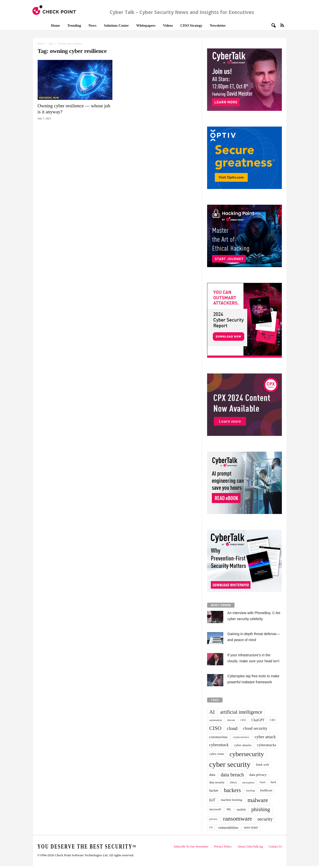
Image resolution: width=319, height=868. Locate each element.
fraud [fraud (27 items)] (262, 782)
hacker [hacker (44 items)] (214, 790)
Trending (74, 26)
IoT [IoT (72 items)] (212, 800)
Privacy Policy (223, 847)
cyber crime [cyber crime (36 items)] (217, 754)
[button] (272, 25)
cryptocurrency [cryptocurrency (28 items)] (241, 737)
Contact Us (275, 847)
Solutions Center (116, 26)
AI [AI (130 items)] (212, 712)
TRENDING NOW (49, 98)
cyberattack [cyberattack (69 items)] (219, 745)
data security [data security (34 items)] (217, 782)
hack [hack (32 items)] (273, 782)
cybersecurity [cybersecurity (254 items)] (247, 754)
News (92, 26)
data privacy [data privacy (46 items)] (258, 775)
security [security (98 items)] (265, 819)
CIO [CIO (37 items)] (272, 720)
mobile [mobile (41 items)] (241, 809)
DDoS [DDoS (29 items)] (233, 782)
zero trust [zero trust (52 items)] (251, 827)
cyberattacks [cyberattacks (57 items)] (267, 745)
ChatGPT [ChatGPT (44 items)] (258, 720)
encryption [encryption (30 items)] (248, 782)
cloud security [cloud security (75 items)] (255, 728)
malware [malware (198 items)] (258, 800)
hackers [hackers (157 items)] (232, 790)
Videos (168, 26)
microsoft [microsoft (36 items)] (215, 809)
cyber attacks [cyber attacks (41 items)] (243, 745)
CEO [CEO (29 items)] (243, 720)
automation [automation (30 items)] (216, 720)
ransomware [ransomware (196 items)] (238, 819)
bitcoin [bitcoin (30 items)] (231, 720)
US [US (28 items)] (211, 827)
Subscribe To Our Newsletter (191, 847)
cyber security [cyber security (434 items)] (230, 764)
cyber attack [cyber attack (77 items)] (265, 737)
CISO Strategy (191, 26)
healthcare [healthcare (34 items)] (266, 790)
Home (56, 26)
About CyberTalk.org (250, 847)
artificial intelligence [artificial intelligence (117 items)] (241, 712)
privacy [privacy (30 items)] (214, 819)
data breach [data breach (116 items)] (232, 775)
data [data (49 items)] (212, 775)
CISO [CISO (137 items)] (215, 728)
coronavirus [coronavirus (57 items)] (218, 737)
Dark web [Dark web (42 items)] (262, 765)
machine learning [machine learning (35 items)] (232, 800)
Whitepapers (146, 26)
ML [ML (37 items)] (229, 809)
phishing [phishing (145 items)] (261, 809)
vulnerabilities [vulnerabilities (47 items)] (228, 828)
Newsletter (218, 26)
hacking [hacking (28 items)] (250, 790)
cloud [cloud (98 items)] (232, 728)
